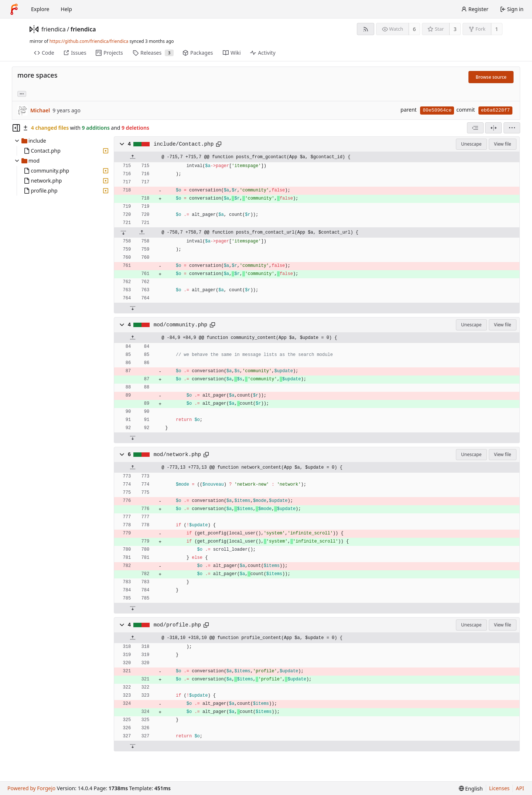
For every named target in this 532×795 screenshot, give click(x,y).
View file (502, 144)
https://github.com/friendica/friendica (89, 41)
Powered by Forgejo (31, 788)
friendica (54, 29)
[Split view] (493, 128)
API (520, 788)
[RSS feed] (366, 29)
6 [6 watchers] (415, 29)
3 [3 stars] (455, 29)
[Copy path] (219, 144)
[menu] (512, 128)
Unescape (471, 144)
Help (66, 9)
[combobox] (475, 128)
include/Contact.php (184, 144)
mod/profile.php (177, 625)
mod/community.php (180, 325)
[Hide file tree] (16, 128)
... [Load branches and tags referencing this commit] (22, 93)
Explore (40, 9)
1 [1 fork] (497, 29)
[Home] (14, 9)
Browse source (491, 77)
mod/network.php (177, 455)
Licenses (499, 788)
